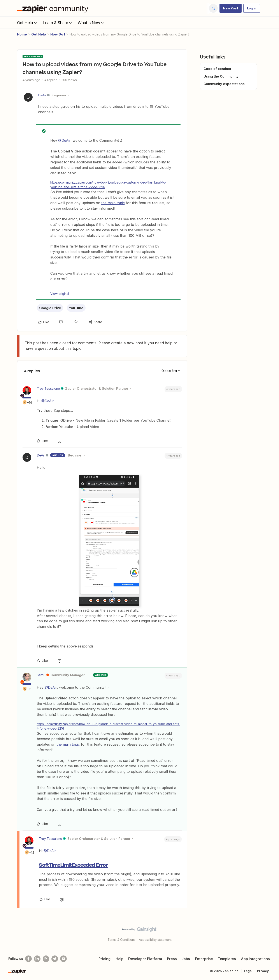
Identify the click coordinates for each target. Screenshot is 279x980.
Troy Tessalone (48, 388)
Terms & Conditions (121, 940)
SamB (41, 675)
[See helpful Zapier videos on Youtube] (63, 959)
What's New (92, 23)
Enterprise (204, 959)
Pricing (104, 959)
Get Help (28, 23)
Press (172, 959)
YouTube (76, 308)
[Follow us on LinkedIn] (37, 959)
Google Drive (50, 308)
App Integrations (255, 959)
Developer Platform (145, 959)
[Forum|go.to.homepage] (54, 8)
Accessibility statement (155, 940)
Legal (248, 971)
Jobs (186, 959)
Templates (227, 959)
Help (119, 959)
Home (22, 34)
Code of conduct (217, 69)
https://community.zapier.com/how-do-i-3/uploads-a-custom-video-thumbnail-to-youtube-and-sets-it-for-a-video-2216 (108, 185)
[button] (231, 8)
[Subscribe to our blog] (46, 959)
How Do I (58, 34)
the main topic (113, 203)
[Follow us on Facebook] (28, 959)
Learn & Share (58, 23)
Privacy (263, 971)
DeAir (42, 95)
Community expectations (224, 84)
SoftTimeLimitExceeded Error (73, 865)
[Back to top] (270, 933)
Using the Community (221, 76)
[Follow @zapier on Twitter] (55, 959)
